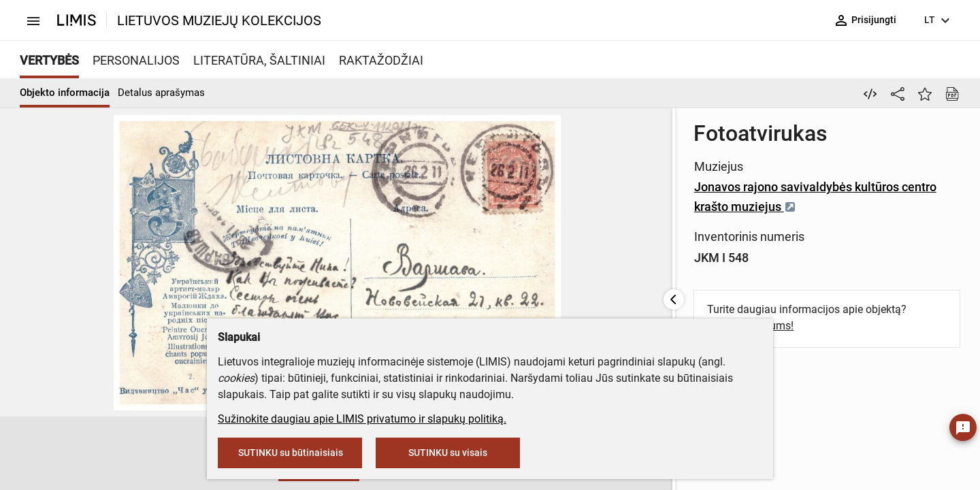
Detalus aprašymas (161, 93)
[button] (111, 454)
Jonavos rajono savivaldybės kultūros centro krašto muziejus (559, 187)
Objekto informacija (65, 93)
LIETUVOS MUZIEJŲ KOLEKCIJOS (219, 20)
